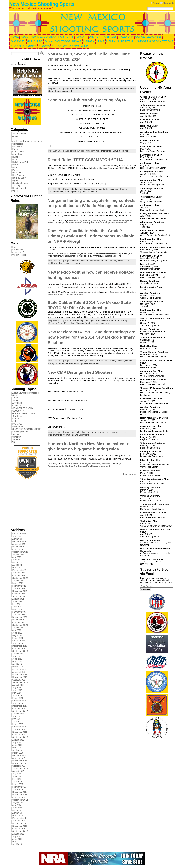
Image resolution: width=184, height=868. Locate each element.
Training (16, 186)
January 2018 (19, 703)
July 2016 (17, 742)
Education (17, 146)
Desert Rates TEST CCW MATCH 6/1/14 (85, 160)
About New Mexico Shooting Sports (26, 394)
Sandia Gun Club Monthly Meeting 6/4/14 (87, 100)
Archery (16, 136)
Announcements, (122, 88)
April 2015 (17, 782)
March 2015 (18, 784)
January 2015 (19, 789)
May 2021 (17, 604)
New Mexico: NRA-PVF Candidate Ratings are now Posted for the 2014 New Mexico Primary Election (91, 337)
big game (74, 464)
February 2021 (19, 612)
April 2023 (17, 565)
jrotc (93, 320)
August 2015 (18, 771)
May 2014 (17, 810)
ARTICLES (18, 403)
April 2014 (17, 813)
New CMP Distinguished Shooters (80, 372)
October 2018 (19, 680)
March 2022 (18, 583)
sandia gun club (77, 151)
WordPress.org (19, 255)
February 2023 (19, 570)
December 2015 (20, 761)
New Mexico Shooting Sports (42, 4)
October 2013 (19, 829)
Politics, (52, 263)
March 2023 (18, 568)
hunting (97, 220)
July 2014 (17, 805)
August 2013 (18, 834)
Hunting (16, 157)
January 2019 (19, 672)
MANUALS (18, 424)
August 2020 (18, 628)
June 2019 (17, 659)
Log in (15, 247)
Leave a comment (63, 91)
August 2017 (18, 714)
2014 (72, 361)
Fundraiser (17, 149)
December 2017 (20, 706)
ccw (95, 189)
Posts (156, 3)
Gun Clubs (17, 416)
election (85, 261)
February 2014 (19, 818)
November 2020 (20, 620)
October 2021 (19, 594)
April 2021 (17, 607)
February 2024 (19, 541)
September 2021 (20, 596)
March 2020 (18, 638)
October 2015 (19, 766)
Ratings (129, 361)
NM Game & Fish (20, 162)
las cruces (114, 189)
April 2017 (17, 722)
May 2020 (17, 635)
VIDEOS (16, 440)
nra (105, 261)
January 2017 (19, 729)
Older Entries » (129, 474)
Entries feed (18, 250)
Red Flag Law (19, 175)
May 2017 (17, 719)
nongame (107, 220)
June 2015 (17, 776)
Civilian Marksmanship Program (27, 141)
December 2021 (20, 591)
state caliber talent (117, 320)
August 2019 (18, 654)
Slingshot (17, 437)
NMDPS (16, 165)
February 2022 (19, 586)
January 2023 (19, 573)
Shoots (16, 434)
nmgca (100, 88)
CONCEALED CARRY (23, 408)
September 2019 (20, 651)
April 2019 (17, 664)
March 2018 (18, 698)
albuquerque (76, 88)
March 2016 (18, 753)
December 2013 (20, 823)
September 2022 (20, 578)
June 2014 (17, 808)
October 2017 (19, 708)
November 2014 (20, 795)
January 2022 (19, 588)
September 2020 (20, 625)
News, (121, 261)
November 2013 (20, 826)
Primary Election (117, 361)
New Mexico (84, 292)
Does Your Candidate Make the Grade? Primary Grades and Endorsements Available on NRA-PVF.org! (91, 236)
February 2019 (19, 669)
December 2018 (20, 675)
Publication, (70, 323)
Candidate (81, 361)
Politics (16, 170)
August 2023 (18, 554)
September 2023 (20, 552)
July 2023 (17, 557)
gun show (87, 88)
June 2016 (17, 745)
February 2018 (19, 701)
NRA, (127, 261)
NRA (15, 167)
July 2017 (17, 716)
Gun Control (18, 152)
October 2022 (19, 575)
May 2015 (17, 779)
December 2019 (20, 646)
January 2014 (19, 821)
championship (84, 320)
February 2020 (19, 641)
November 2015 (20, 763)
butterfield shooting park (81, 189)
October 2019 (19, 648)
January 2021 (19, 615)
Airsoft (15, 398)
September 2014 (20, 800)
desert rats (103, 189)
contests (74, 220)
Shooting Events (20, 183)
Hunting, (86, 223)
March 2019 (18, 667)
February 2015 (19, 787)
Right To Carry (19, 178)
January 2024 (19, 544)
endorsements (96, 261)
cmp (72, 432)
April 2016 (17, 750)
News (15, 160)
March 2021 (18, 609)
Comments (169, 3)
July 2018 (17, 688)
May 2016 (17, 748)
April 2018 (17, 695)
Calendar (17, 406)
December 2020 (20, 617)
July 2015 (17, 774)
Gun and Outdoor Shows (24, 413)
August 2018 (18, 685)
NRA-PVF (103, 361)
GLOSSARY (18, 411)
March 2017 (18, 724)
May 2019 (17, 662)
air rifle (73, 320)
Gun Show (17, 154)
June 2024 (17, 536)
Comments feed (20, 252)
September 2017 (20, 711)
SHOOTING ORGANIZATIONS (27, 429)
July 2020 (17, 630)
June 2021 (17, 601)
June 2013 (17, 839)
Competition (18, 144)
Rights (15, 180)
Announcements (20, 133)
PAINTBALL (18, 426)
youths (95, 292)
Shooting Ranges (20, 432)
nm (94, 88)
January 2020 (19, 643)
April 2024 (17, 539)
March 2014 (18, 816)
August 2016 (18, 740)
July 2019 (17, 656)
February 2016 (19, 755)
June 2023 (17, 560)
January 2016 (19, 758)
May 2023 (17, 562)
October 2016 (19, 735)
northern (106, 464)
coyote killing (86, 220)
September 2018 (20, 682)
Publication (18, 173)
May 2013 (17, 842)
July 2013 (17, 836)
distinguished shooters (85, 432)
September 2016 (20, 737)
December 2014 (20, 792)
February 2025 (19, 534)
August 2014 (18, 802)
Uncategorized (19, 188)
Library (16, 419)
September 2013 (20, 831)
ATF (14, 139)
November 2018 (20, 677)
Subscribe (146, 590)
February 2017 (19, 727)
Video (15, 191)
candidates (75, 261)
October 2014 (19, 797)
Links (15, 421)
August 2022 (18, 581)
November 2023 (20, 547)
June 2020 (17, 633)
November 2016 (20, 732)
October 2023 (19, 549)
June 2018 (17, 690)
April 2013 (17, 844)
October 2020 (19, 622)
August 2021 (18, 599)
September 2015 (20, 769)
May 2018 (17, 693)
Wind (15, 442)
